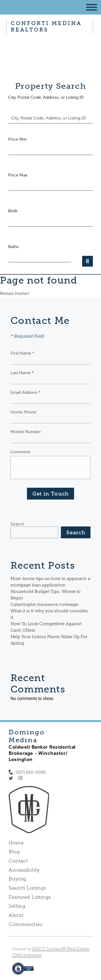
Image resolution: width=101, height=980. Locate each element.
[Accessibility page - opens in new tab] (23, 971)
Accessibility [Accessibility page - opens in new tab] (24, 870)
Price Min (17, 139)
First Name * (22, 353)
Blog (14, 852)
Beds (13, 211)
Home (16, 843)
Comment (20, 452)
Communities (25, 924)
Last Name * (22, 373)
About (16, 915)
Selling (17, 906)
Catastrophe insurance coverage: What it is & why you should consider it (49, 611)
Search (17, 524)
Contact (18, 861)
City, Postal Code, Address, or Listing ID (46, 97)
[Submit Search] (88, 261)
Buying (18, 879)
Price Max (18, 175)
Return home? (15, 293)
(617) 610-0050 (31, 772)
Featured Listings (30, 897)
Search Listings (27, 888)
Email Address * (26, 392)
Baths (13, 246)
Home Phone (23, 412)
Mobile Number (26, 431)
